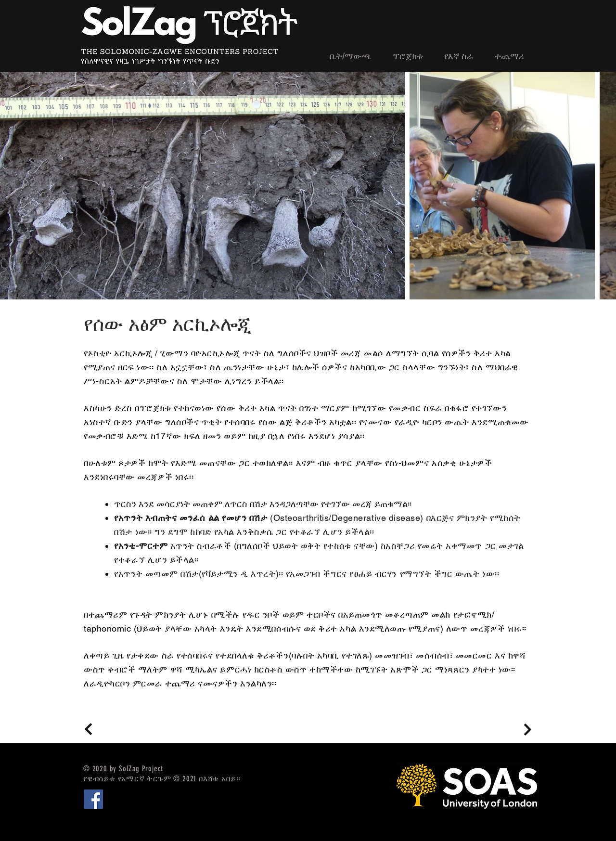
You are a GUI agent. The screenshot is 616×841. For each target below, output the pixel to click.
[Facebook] (93, 799)
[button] (513, 57)
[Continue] (89, 729)
